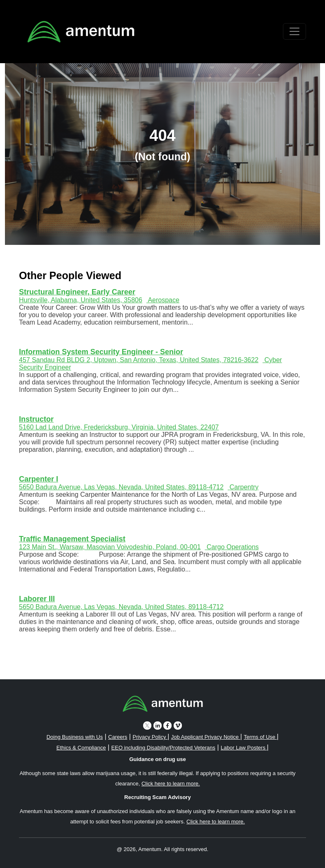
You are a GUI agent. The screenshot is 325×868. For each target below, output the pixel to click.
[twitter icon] (147, 725)
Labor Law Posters (244, 748)
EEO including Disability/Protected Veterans (163, 748)
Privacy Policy (150, 737)
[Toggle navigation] (294, 31)
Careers (118, 737)
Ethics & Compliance (81, 748)
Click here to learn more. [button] (171, 784)
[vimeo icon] (178, 725)
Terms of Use (260, 737)
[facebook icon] (167, 725)
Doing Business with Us (75, 737)
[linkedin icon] (158, 725)
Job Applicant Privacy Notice (206, 737)
